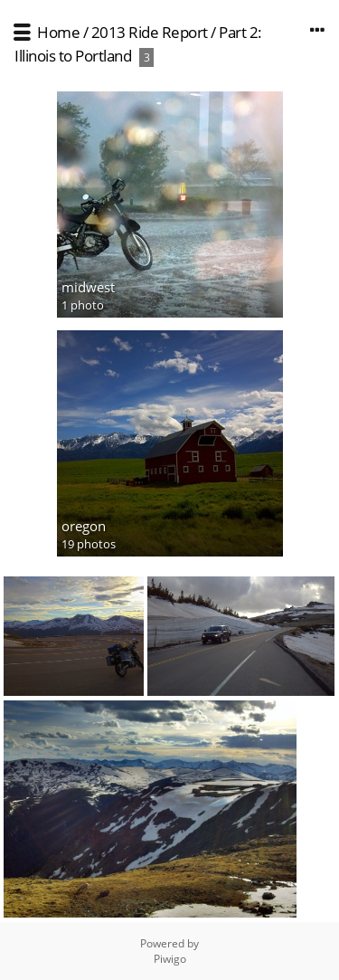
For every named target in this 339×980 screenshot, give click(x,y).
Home (58, 32)
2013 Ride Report (150, 32)
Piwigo (170, 959)
